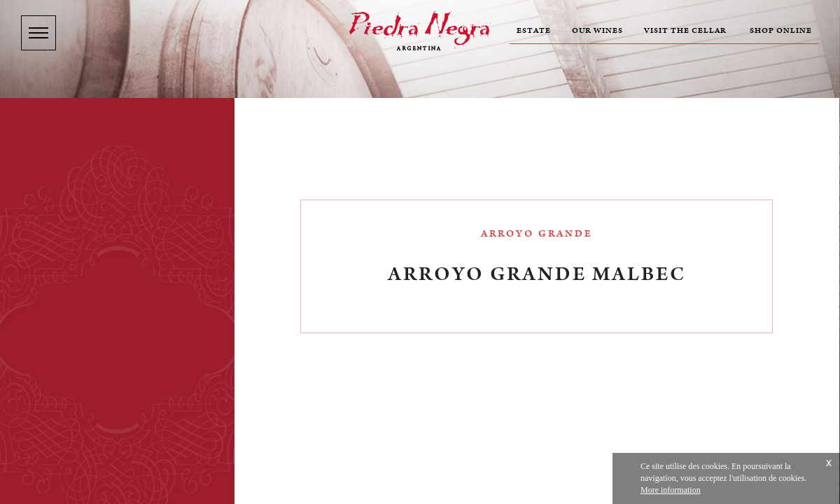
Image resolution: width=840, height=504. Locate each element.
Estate (534, 31)
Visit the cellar (685, 31)
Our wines (597, 31)
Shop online (781, 31)
